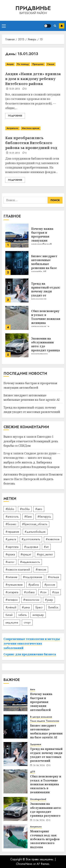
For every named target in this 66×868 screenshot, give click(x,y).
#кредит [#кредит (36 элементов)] (26, 554)
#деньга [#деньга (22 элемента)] (11, 539)
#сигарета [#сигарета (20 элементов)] (12, 592)
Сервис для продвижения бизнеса (30, 654)
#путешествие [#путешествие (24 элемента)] (14, 585)
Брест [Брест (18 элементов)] (39, 607)
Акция (10, 64)
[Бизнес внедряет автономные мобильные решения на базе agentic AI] (17, 263)
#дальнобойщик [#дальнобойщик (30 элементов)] (35, 532)
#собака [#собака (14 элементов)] (29, 592)
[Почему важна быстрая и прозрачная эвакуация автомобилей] (17, 236)
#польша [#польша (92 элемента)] (53, 577)
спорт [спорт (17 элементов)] (27, 623)
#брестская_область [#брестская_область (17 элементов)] (35, 524)
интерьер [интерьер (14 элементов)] (38, 615)
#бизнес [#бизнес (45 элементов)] (11, 524)
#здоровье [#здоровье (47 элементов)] (31, 547)
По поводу (23, 64)
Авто (33, 690)
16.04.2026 (39, 766)
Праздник (38, 64)
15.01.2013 (15, 89)
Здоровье (36, 744)
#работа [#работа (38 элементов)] (34, 585)
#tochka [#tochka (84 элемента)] (25, 509)
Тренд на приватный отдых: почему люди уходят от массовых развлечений (46, 293)
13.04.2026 (39, 821)
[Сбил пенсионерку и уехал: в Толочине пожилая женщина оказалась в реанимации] (17, 318)
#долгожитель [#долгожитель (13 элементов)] (31, 539)
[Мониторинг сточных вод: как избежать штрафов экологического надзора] (15, 836)
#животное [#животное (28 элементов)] (53, 539)
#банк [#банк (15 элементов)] (28, 517)
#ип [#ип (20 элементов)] (46, 547)
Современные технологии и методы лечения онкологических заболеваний (32, 643)
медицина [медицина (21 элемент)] (12, 623)
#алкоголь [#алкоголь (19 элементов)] (12, 517)
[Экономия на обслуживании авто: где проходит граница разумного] (17, 345)
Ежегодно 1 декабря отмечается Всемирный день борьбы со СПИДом (31, 441)
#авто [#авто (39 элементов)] (39, 509)
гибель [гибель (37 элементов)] (22, 615)
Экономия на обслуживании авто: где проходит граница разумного (46, 810)
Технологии (53, 721)
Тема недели (38, 721)
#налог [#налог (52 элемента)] (10, 562)
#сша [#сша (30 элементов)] (55, 592)
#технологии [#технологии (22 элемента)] (31, 600)
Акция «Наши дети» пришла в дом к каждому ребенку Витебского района (33, 79)
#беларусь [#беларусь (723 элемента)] (44, 517)
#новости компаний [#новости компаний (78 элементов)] (18, 570)
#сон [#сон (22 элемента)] (43, 592)
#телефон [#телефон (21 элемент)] (12, 600)
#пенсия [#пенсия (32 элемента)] (41, 570)
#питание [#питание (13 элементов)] (11, 577)
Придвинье (33, 8)
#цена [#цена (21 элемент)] (26, 607)
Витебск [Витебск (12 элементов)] (53, 607)
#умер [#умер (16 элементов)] (49, 600)
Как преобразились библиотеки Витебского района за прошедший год (31, 143)
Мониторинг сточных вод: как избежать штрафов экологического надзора (45, 839)
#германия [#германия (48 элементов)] (12, 532)
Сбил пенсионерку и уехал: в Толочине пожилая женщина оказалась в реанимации (46, 321)
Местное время (31, 128)
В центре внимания (41, 717)
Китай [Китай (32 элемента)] (9, 615)
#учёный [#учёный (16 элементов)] (11, 607)
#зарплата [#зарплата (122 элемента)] (12, 547)
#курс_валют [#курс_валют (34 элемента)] (45, 554)
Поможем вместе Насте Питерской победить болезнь (33, 479)
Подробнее (15, 116)
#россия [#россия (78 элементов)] (50, 585)
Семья (51, 64)
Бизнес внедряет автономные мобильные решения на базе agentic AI (44, 264)
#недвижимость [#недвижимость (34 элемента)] (30, 562)
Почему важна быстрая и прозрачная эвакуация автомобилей (42, 237)
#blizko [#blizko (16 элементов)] (10, 509)
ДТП (33, 772)
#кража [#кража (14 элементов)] (10, 554)
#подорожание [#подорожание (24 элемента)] (33, 577)
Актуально (12, 128)
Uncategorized (38, 799)
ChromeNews (24, 864)
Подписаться (62, 26)
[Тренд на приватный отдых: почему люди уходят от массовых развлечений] (17, 290)
